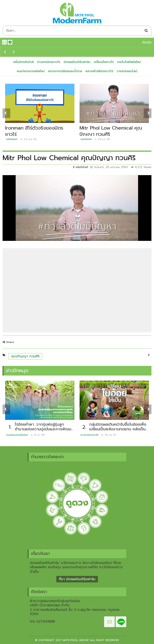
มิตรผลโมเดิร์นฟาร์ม (77, 62)
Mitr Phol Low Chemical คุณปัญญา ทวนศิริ (111, 131)
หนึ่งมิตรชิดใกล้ (24, 62)
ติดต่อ (147, 42)
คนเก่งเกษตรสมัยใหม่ (31, 71)
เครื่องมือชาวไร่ (104, 62)
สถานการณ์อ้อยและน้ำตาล (65, 71)
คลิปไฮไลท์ (12, 139)
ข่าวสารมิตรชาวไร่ (49, 62)
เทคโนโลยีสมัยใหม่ (129, 62)
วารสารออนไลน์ (127, 71)
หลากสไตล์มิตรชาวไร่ (99, 71)
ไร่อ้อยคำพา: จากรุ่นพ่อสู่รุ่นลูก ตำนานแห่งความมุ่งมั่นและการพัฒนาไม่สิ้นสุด (44, 429)
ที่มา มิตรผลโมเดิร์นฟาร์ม (77, 579)
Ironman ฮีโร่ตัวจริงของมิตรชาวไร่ (34, 131)
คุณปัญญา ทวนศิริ (25, 356)
